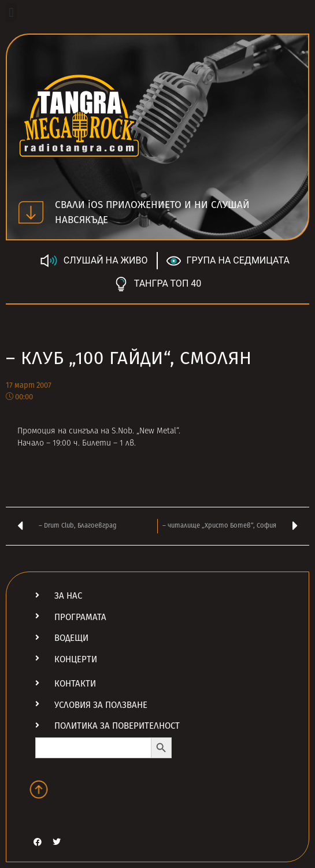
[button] (11, 12)
